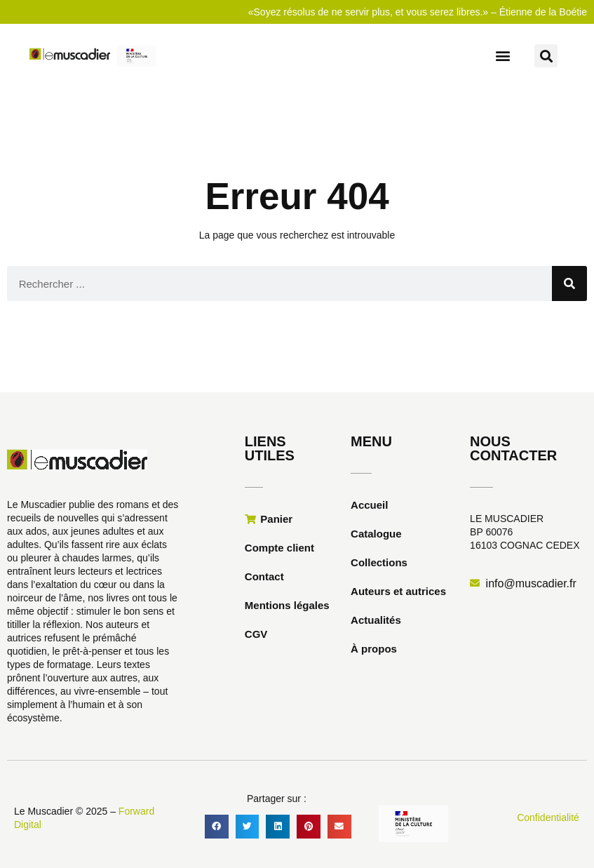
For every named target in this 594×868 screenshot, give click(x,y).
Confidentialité (548, 817)
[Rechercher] (569, 283)
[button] (502, 55)
